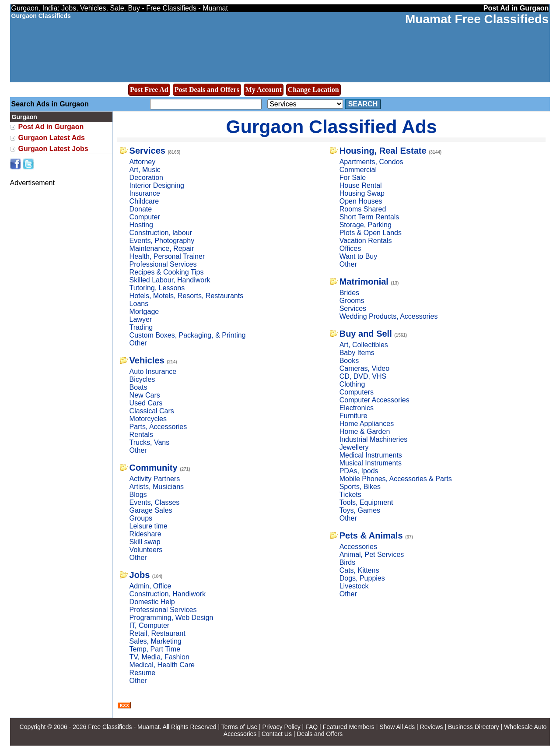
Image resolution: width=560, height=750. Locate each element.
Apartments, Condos (371, 162)
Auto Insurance (153, 371)
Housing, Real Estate (383, 151)
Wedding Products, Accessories (389, 316)
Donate (141, 209)
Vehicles (147, 360)
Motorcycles (148, 419)
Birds (347, 562)
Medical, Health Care (162, 665)
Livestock (354, 586)
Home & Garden (365, 431)
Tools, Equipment (366, 502)
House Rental (361, 185)
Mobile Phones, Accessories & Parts (396, 479)
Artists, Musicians (157, 487)
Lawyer (141, 319)
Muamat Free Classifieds (477, 19)
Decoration (146, 178)
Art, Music (145, 170)
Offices (350, 248)
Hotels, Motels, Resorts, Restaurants (187, 296)
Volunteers (146, 550)
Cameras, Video (364, 368)
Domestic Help (152, 602)
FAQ (311, 727)
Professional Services (163, 264)
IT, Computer (150, 625)
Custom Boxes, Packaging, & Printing (188, 335)
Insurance (145, 193)
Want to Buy (359, 256)
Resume (143, 673)
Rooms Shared (363, 209)
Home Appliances (367, 424)
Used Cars (146, 403)
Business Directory (474, 727)
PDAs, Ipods (359, 471)
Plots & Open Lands (371, 233)
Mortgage (144, 312)
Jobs (140, 575)
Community (154, 468)
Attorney (143, 162)
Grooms (352, 301)
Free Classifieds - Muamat (124, 727)
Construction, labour (161, 233)
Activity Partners (155, 479)
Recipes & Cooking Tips (167, 272)
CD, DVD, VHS (363, 376)
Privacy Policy (282, 727)
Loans (139, 304)
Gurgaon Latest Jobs (53, 149)
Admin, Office (150, 586)
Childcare (144, 201)
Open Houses (361, 201)
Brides (349, 293)
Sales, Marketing (156, 641)
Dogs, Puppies (362, 578)
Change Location (313, 90)
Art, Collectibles (364, 345)
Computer (145, 217)
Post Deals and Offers (207, 90)
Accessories (358, 547)
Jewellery (354, 447)
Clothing (352, 384)
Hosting (141, 225)
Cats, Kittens (359, 570)
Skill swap (145, 542)
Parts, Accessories (158, 427)
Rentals (141, 435)
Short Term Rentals (369, 217)
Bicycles (142, 379)
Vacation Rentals (366, 241)
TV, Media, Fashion (159, 657)
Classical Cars (152, 411)
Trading (141, 327)
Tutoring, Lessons (157, 288)
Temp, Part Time (155, 649)
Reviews (432, 727)
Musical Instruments (371, 463)
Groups (141, 518)
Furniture (353, 416)
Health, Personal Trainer (167, 256)
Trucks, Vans (150, 442)
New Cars (145, 395)
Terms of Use (239, 727)
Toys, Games (360, 510)
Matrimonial (364, 282)
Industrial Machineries (374, 439)
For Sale (353, 178)
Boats (138, 387)
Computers (357, 392)
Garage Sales (151, 510)
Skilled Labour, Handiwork (170, 280)
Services (147, 151)
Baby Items (357, 353)
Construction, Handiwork (168, 594)
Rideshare (145, 534)
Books (349, 361)
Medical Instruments (371, 455)
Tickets (350, 495)
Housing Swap (362, 193)
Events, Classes (155, 502)
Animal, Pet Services (372, 555)
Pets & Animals (371, 535)
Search (363, 104)
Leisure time (149, 526)
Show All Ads (397, 727)
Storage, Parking (366, 225)
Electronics (357, 408)
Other (138, 343)
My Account (264, 90)
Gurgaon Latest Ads (52, 138)
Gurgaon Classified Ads (332, 127)
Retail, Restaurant (157, 633)
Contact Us (277, 734)
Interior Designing (157, 185)
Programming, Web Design (171, 618)
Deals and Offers (320, 734)
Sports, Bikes (360, 487)
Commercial (358, 170)
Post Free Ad (149, 90)
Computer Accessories (374, 400)
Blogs (138, 495)
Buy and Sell (366, 334)
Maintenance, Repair (162, 248)
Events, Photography (162, 241)
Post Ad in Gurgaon (51, 127)
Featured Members (349, 727)
